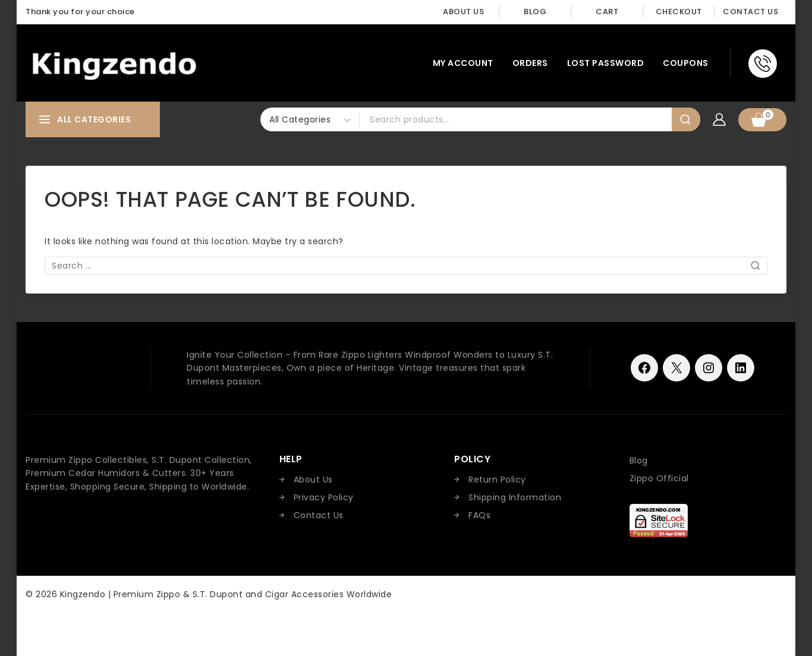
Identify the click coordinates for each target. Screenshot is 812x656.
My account (463, 63)
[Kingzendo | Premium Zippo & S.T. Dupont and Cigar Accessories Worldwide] (114, 63)
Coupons (686, 63)
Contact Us (750, 12)
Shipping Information (515, 497)
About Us (463, 12)
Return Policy (497, 480)
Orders (530, 63)
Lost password (606, 63)
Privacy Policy (324, 497)
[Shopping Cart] (762, 120)
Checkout (679, 12)
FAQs (479, 515)
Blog (535, 12)
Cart (607, 12)
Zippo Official (659, 478)
